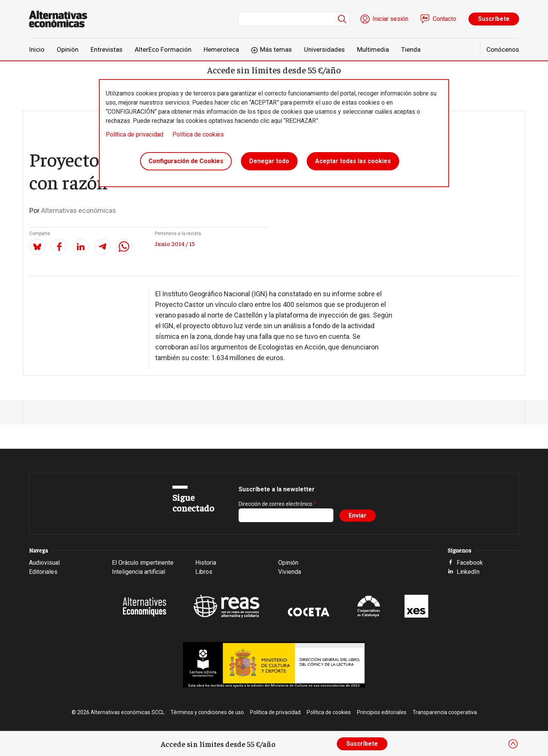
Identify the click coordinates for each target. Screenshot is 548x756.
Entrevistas (107, 49)
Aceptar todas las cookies (353, 161)
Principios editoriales (382, 712)
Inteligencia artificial (139, 572)
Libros (204, 572)
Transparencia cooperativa (445, 712)
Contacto (444, 19)
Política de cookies (198, 134)
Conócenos (503, 49)
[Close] (513, 744)
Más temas (276, 49)
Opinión (68, 49)
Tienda (411, 49)
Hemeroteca (221, 49)
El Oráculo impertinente (143, 563)
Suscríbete (494, 19)
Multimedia (373, 49)
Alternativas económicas (79, 210)
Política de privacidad (135, 134)
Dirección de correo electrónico (276, 504)
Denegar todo (269, 161)
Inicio (37, 49)
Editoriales (43, 572)
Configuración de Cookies (186, 161)
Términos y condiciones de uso (207, 712)
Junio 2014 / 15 (175, 243)
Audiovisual (44, 563)
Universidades (324, 49)
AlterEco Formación (163, 49)
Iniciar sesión (390, 19)
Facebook (470, 563)
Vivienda (290, 572)
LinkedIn (468, 572)
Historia (206, 563)
